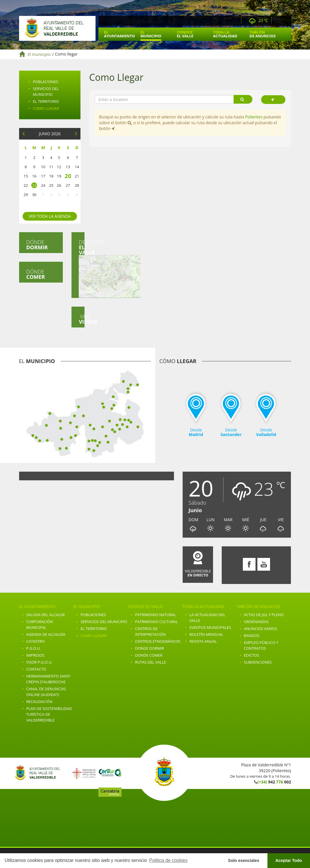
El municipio (39, 54)
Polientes (254, 117)
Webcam (235, 21)
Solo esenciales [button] (244, 860)
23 (34, 185)
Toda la (225, 34)
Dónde (37, 245)
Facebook (278, 21)
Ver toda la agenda (50, 216)
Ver (82, 319)
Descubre (82, 268)
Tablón (263, 34)
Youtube (286, 21)
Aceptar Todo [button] (289, 860)
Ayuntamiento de (57, 28)
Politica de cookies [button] (168, 860)
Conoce (185, 34)
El (120, 34)
